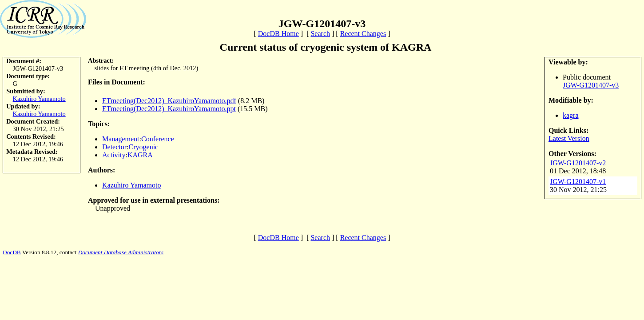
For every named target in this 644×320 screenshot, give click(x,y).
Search (320, 34)
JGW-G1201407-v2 (578, 163)
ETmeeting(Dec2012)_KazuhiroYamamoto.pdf (169, 101)
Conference (158, 139)
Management (121, 139)
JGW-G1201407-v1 (578, 182)
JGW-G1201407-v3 (591, 85)
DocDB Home (278, 34)
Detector (114, 147)
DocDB (12, 252)
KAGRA (140, 155)
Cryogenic (144, 147)
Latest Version (569, 138)
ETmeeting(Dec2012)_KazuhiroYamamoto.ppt (169, 109)
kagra (571, 115)
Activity (114, 155)
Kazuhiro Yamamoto (39, 99)
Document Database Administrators (121, 252)
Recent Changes (363, 34)
